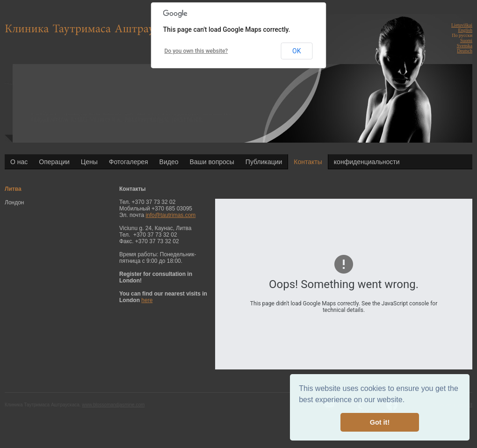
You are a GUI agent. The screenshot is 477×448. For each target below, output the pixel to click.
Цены (89, 162)
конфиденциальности (367, 162)
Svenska (465, 46)
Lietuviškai (462, 25)
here (147, 300)
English (465, 30)
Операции (54, 162)
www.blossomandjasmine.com (113, 405)
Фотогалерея (129, 162)
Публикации (264, 162)
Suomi (466, 40)
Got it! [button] (380, 422)
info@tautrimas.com (170, 215)
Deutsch (465, 51)
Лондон (14, 202)
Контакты (308, 162)
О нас (19, 162)
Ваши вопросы (212, 162)
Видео (169, 162)
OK (296, 51)
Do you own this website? (196, 51)
